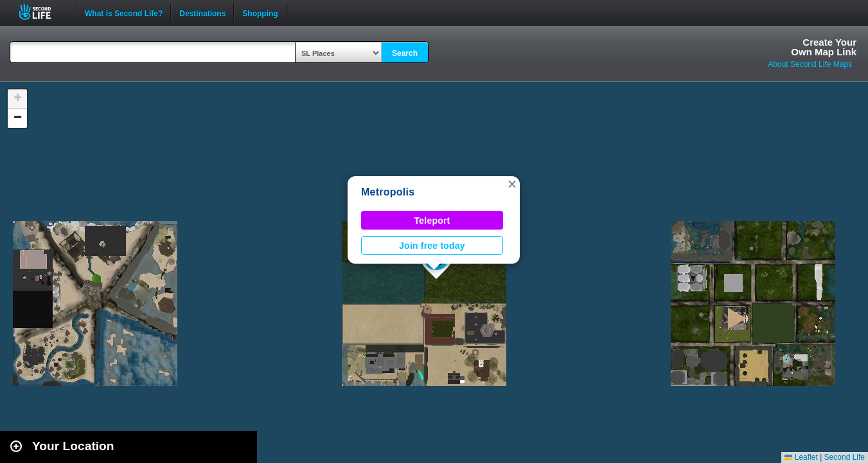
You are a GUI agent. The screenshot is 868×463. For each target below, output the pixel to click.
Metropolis (388, 192)
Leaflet (801, 457)
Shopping (260, 12)
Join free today (432, 246)
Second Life (42, 12)
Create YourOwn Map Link (824, 47)
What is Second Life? (124, 12)
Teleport (432, 221)
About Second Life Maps (810, 64)
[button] (512, 184)
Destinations (202, 12)
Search (405, 53)
